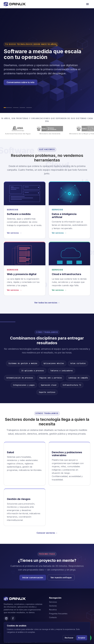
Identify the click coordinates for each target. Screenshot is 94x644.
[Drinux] (15, 4)
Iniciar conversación (33, 578)
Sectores (53, 606)
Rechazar (69, 638)
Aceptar (82, 638)
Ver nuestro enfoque (61, 578)
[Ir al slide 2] (16, 108)
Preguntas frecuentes (58, 614)
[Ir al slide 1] (8, 108)
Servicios (53, 602)
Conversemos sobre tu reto (21, 82)
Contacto (53, 617)
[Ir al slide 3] (22, 108)
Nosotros (53, 610)
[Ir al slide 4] (29, 108)
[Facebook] (13, 618)
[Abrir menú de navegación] (87, 4)
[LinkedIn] (6, 618)
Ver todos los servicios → (47, 303)
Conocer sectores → (47, 533)
